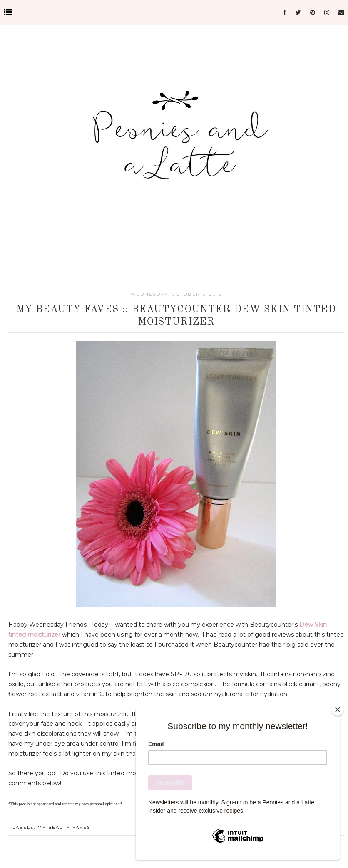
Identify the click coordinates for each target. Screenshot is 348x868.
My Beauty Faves (64, 827)
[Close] (338, 709)
